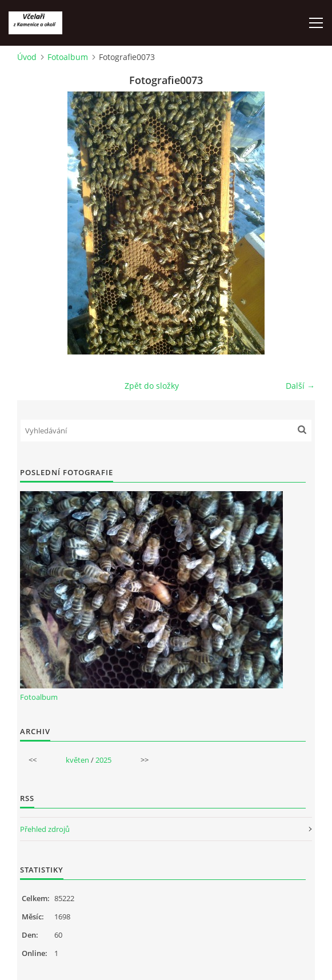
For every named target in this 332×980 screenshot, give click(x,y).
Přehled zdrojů (45, 829)
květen (77, 760)
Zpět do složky (152, 386)
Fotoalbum (68, 57)
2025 (103, 760)
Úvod (27, 57)
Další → (300, 386)
